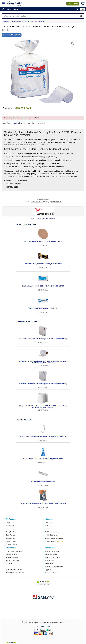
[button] (78, 9)
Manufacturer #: (34, 123)
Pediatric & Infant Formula (54, 567)
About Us (48, 523)
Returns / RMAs (11, 544)
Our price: (8, 108)
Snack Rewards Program (14, 551)
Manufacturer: (8, 123)
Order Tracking (11, 541)
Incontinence (50, 564)
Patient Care (50, 560)
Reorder (73, 4)
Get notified (35, 118)
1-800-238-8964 (37, 202)
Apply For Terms (12, 532)
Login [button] (83, 9)
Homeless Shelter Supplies (15, 572)
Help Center (49, 526)
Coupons (9, 564)
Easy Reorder (11, 535)
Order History (11, 538)
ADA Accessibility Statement (55, 538)
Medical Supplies (51, 554)
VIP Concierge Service (53, 532)
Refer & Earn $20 (12, 558)
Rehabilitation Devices (53, 558)
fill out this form (56, 202)
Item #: (5, 35)
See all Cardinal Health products (43, 219)
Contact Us (49, 529)
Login (8, 523)
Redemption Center (13, 560)
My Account (10, 529)
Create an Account (12, 526)
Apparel (48, 570)
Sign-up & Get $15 (12, 554)
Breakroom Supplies (52, 573)
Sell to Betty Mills (51, 535)
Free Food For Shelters (14, 569)
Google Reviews (51, 541)
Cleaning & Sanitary (52, 551)
